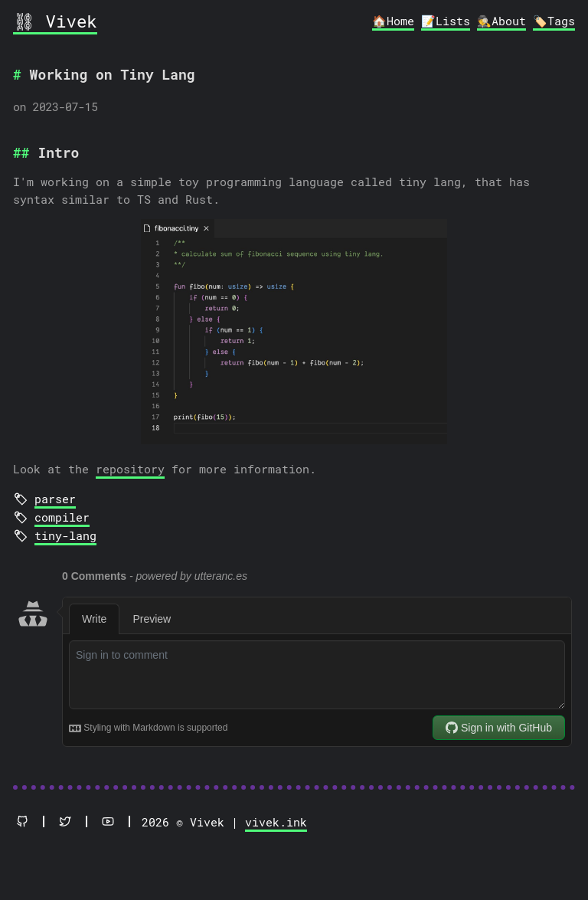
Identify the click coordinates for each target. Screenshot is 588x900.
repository (130, 469)
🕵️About (501, 21)
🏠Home (393, 21)
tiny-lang (65, 535)
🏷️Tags (554, 21)
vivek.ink (276, 822)
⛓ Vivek (55, 21)
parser (55, 499)
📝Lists (446, 21)
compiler (62, 517)
